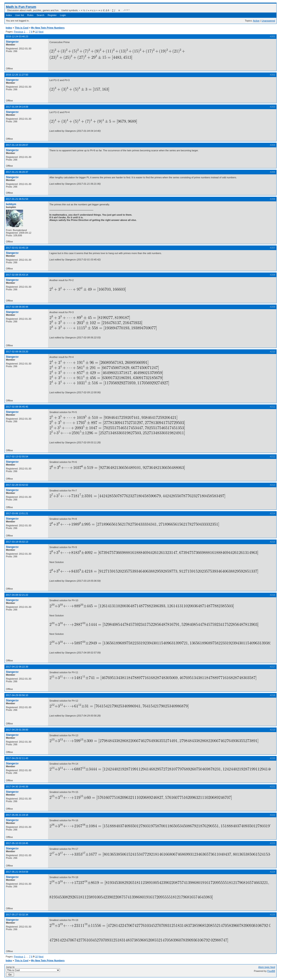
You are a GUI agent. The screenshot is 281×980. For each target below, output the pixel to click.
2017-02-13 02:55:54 (17, 457)
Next (41, 32)
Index (9, 15)
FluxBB (271, 971)
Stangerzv (12, 42)
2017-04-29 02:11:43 (17, 758)
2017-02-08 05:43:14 (17, 275)
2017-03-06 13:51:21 (17, 513)
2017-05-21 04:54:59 (17, 872)
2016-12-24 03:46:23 (17, 36)
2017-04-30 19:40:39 (17, 787)
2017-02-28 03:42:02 (17, 485)
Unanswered (268, 21)
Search (41, 15)
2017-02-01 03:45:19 (17, 248)
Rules (30, 15)
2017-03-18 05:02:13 (17, 542)
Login (63, 15)
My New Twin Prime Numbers (48, 28)
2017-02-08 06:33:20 (17, 352)
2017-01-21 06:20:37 (17, 172)
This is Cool (22, 28)
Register (52, 15)
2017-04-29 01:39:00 (17, 730)
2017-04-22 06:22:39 (17, 667)
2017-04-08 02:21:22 (17, 595)
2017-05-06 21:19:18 (17, 815)
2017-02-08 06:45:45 (17, 407)
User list (20, 15)
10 (36, 32)
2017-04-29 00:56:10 (17, 695)
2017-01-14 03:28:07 (17, 145)
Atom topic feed (267, 967)
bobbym (11, 204)
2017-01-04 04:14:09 (17, 107)
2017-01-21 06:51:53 (17, 199)
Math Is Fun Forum (21, 7)
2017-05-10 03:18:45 (17, 843)
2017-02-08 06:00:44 (17, 307)
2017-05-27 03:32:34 (17, 915)
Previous (19, 32)
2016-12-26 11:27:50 (17, 75)
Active (256, 21)
